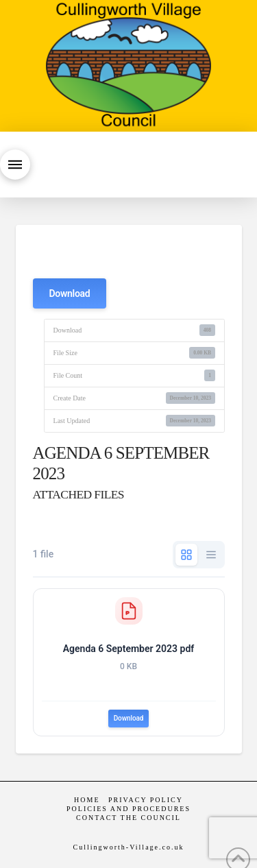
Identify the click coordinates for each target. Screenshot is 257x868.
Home (87, 800)
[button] (15, 165)
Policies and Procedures (128, 809)
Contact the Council (128, 818)
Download (70, 293)
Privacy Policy (146, 800)
